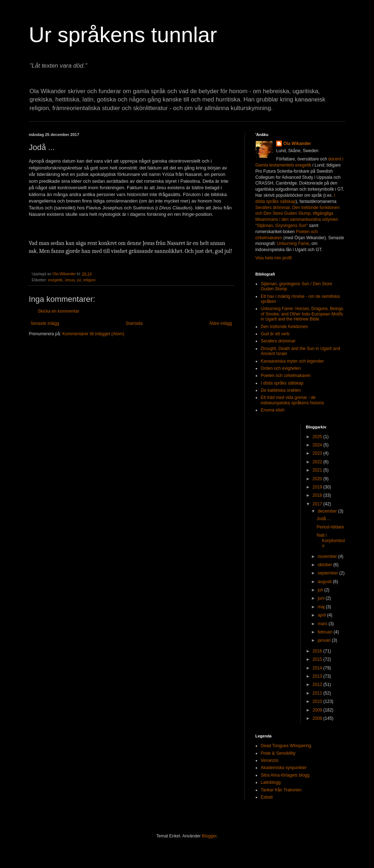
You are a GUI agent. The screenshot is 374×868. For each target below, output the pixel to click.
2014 (318, 668)
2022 (318, 462)
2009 (318, 710)
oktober (325, 565)
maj (322, 607)
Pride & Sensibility (278, 753)
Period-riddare (330, 527)
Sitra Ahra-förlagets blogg (285, 775)
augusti (325, 582)
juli (321, 590)
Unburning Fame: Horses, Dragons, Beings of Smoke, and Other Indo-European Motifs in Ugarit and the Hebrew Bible (302, 314)
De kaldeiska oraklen (281, 390)
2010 (318, 701)
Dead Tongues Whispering (286, 746)
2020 (318, 479)
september (328, 573)
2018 (318, 495)
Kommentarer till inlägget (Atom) (93, 334)
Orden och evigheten (281, 368)
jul (79, 280)
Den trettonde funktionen (284, 327)
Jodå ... (323, 519)
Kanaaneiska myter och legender (292, 361)
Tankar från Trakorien (281, 790)
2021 (318, 470)
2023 (318, 453)
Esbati (267, 797)
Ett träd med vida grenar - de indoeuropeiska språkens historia (292, 400)
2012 (318, 685)
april (322, 615)
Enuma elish (273, 410)
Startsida (134, 323)
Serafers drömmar (278, 341)
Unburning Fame (293, 244)
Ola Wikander (297, 144)
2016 (318, 651)
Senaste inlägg (45, 323)
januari (325, 640)
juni (321, 598)
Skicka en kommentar (58, 311)
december (328, 511)
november (328, 556)
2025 (318, 437)
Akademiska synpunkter (284, 768)
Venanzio (270, 760)
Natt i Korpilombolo (330, 540)
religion (89, 280)
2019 (318, 487)
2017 (318, 504)
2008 (318, 718)
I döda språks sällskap (282, 383)
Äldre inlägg (221, 323)
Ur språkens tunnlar (123, 35)
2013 (318, 676)
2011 (318, 693)
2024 (318, 445)
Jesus (70, 280)
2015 (318, 659)
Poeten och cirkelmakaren (286, 376)
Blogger (209, 836)
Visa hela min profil (273, 258)
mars (323, 624)
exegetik (55, 280)
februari (325, 632)
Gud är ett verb (275, 334)
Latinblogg (271, 782)
